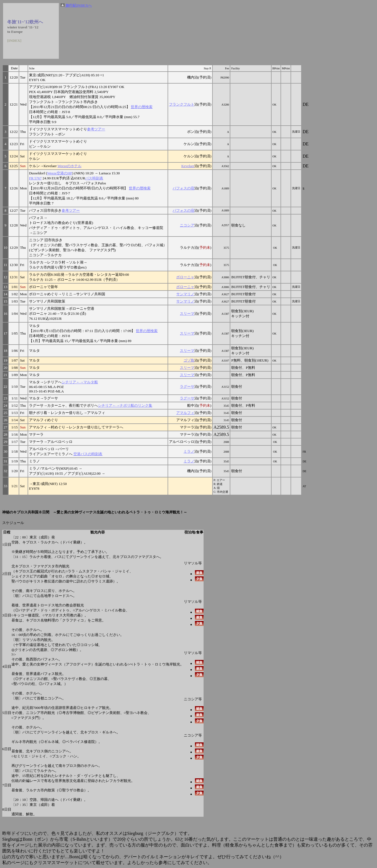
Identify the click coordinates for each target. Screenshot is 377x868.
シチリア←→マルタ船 (80, 382)
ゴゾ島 (189, 360)
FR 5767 (35, 178)
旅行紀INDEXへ (76, 5)
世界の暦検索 (142, 107)
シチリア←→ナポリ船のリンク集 (125, 405)
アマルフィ (185, 413)
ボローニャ (185, 277)
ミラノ (189, 451)
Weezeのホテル (69, 166)
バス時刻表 (94, 178)
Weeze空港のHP (60, 173)
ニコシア (187, 225)
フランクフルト (182, 104)
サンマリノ (185, 294)
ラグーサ (187, 387)
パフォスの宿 (183, 188)
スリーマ (187, 314)
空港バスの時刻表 (88, 454)
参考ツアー (96, 129)
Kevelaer (188, 166)
